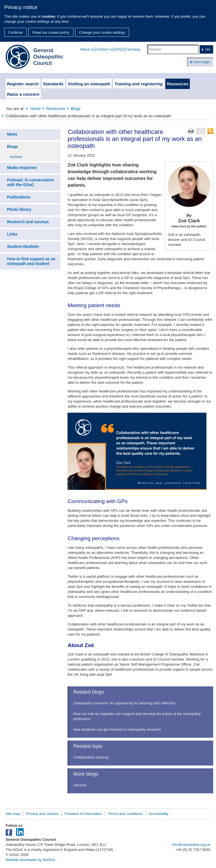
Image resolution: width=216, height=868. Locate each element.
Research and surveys (28, 222)
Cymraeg (133, 49)
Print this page (191, 131)
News (12, 134)
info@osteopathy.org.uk (191, 845)
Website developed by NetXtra (30, 860)
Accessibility (158, 814)
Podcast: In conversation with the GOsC (30, 182)
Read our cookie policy (51, 32)
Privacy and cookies (42, 814)
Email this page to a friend (201, 131)
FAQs (119, 49)
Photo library (19, 209)
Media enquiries (22, 168)
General (80, 785)
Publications (19, 197)
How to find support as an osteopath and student (31, 261)
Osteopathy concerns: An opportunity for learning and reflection (124, 703)
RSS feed (210, 131)
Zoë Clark (189, 221)
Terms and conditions (125, 814)
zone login (200, 62)
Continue (15, 32)
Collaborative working (91, 757)
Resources (56, 109)
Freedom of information (83, 814)
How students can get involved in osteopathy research (117, 729)
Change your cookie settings (102, 32)
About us (87, 49)
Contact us (105, 49)
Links (12, 234)
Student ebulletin (23, 246)
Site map (13, 814)
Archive (16, 157)
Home (35, 109)
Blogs (76, 109)
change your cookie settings (27, 21)
